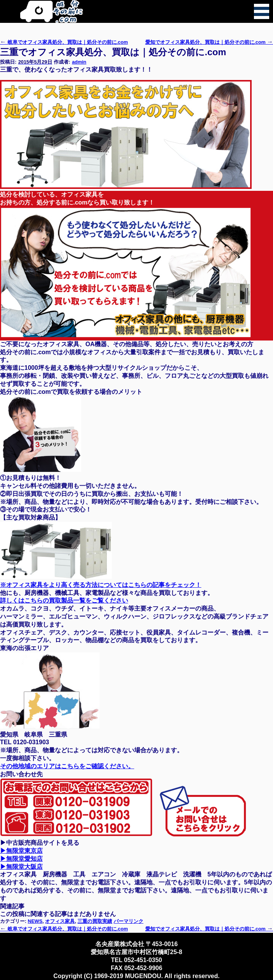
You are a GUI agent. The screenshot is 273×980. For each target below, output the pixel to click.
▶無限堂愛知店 (21, 859)
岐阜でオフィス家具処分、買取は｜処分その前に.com (64, 42)
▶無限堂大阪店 (21, 867)
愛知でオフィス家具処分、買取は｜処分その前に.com (209, 42)
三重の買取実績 (95, 921)
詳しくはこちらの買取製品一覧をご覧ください (64, 600)
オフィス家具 (60, 921)
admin (79, 62)
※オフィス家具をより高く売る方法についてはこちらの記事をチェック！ (101, 585)
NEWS (35, 921)
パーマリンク (128, 921)
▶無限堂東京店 (21, 851)
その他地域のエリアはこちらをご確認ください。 (67, 766)
